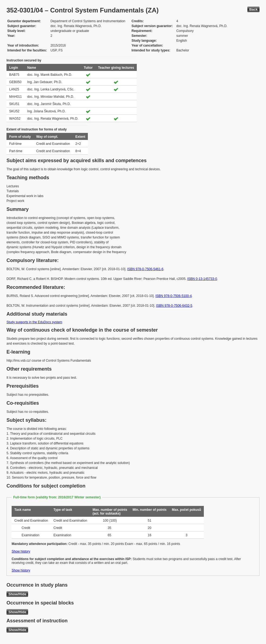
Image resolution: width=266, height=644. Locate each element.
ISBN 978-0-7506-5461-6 (145, 269)
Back (253, 9)
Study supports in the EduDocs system (34, 322)
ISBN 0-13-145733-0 (202, 279)
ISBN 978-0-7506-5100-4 (174, 296)
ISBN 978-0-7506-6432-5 (174, 306)
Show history (21, 551)
